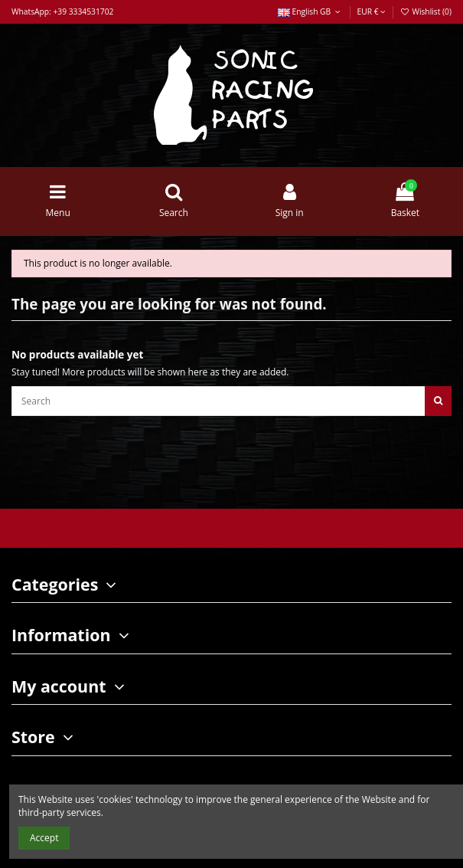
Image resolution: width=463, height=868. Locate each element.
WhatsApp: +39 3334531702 (62, 11)
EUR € (371, 11)
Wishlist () (426, 11)
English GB (310, 11)
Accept (44, 838)
